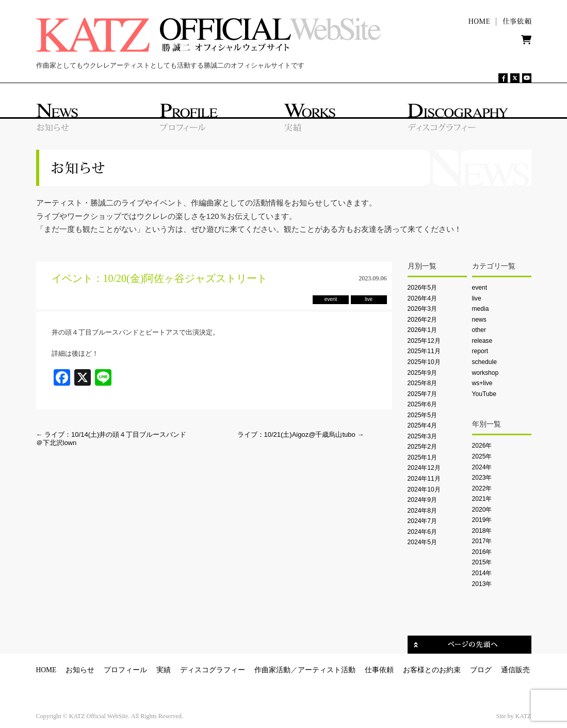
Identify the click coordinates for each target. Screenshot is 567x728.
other (479, 330)
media (481, 309)
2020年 (482, 510)
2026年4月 (423, 298)
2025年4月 (423, 425)
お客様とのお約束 (432, 670)
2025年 (482, 456)
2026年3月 (423, 309)
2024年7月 (423, 521)
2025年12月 (424, 341)
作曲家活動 (272, 670)
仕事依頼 (379, 670)
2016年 (482, 552)
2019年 (482, 520)
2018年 (482, 531)
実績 (164, 670)
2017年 (482, 541)
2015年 (482, 562)
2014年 (482, 573)
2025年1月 (423, 457)
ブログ (481, 670)
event (480, 288)
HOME (46, 670)
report (480, 351)
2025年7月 (423, 394)
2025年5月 (423, 415)
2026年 (482, 446)
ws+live (482, 383)
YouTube (484, 394)
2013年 (482, 584)
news (479, 320)
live (477, 298)
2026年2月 (423, 320)
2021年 (482, 499)
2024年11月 (424, 479)
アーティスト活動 (327, 670)
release (482, 341)
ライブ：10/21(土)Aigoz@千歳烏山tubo (301, 434)
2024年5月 (423, 542)
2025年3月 (423, 436)
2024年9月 (423, 500)
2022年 (482, 488)
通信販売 (515, 670)
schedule (484, 362)
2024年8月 (423, 511)
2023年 (482, 478)
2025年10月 (424, 362)
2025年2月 (423, 447)
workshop (485, 373)
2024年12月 (424, 468)
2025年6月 (423, 404)
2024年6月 (423, 532)
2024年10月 (424, 489)
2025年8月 (423, 383)
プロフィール (125, 670)
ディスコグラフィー (213, 670)
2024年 (482, 467)
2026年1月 (423, 330)
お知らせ (80, 670)
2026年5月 (423, 288)
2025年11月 (424, 351)
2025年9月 (423, 373)
